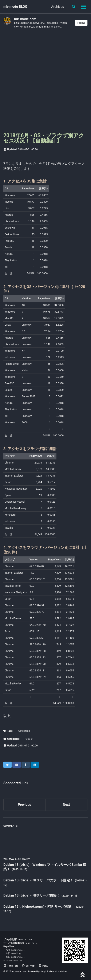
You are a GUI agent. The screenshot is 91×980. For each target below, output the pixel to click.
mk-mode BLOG (15, 7)
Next (66, 805)
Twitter (11, 966)
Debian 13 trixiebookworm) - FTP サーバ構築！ (39, 907)
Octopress (24, 731)
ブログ (29, 739)
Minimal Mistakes (58, 971)
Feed (43, 966)
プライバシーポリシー (13, 960)
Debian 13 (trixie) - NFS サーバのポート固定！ (39, 880)
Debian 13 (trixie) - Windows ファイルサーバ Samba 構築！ (45, 867)
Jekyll (43, 971)
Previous (24, 805)
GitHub (28, 966)
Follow (81, 23)
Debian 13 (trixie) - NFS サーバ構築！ (32, 895)
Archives (58, 7)
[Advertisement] (45, 82)
